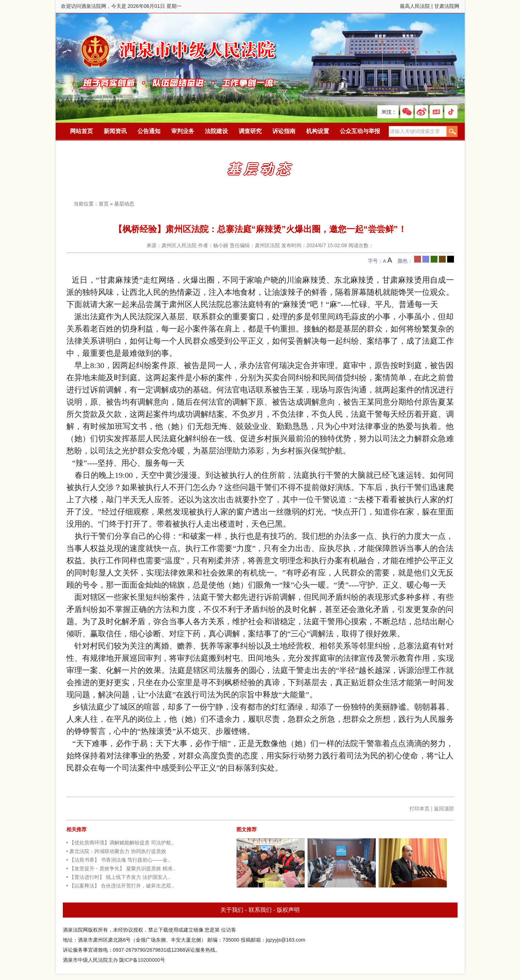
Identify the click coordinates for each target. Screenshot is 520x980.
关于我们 (232, 910)
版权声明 (288, 910)
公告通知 (149, 131)
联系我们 (260, 910)
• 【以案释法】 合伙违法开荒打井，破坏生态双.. (120, 886)
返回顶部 (444, 809)
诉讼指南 (284, 131)
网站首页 (81, 131)
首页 (104, 204)
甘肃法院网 (447, 6)
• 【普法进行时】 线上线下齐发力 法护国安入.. (118, 877)
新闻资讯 (115, 131)
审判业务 (183, 131)
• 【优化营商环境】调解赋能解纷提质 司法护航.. (120, 843)
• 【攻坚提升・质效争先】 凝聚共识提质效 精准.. (121, 868)
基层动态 (124, 204)
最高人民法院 (415, 6)
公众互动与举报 (360, 131)
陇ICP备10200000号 (142, 960)
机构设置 (318, 131)
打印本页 (420, 809)
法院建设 (216, 131)
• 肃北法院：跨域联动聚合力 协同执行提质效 (116, 851)
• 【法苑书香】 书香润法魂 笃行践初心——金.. (118, 860)
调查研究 (250, 131)
